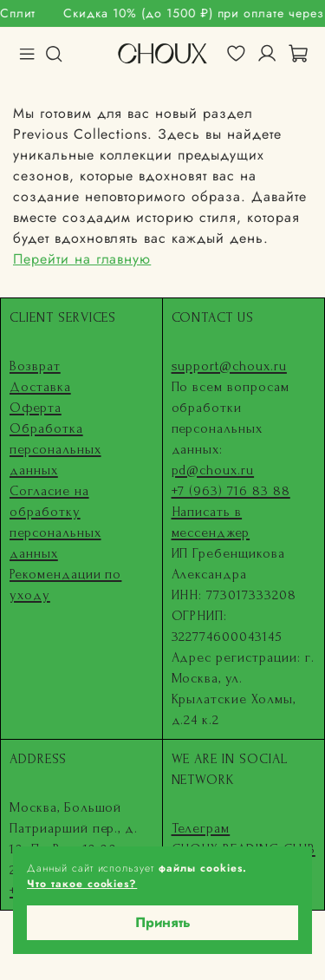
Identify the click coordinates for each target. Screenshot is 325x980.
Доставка (40, 387)
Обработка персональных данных (55, 449)
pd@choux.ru (213, 470)
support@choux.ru (229, 366)
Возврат (35, 366)
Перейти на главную (82, 259)
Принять (163, 922)
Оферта (36, 408)
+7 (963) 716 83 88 (231, 491)
